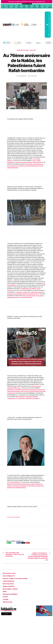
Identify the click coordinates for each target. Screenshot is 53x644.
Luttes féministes (10, 581)
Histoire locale (8, 602)
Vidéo (5, 592)
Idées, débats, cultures (12, 589)
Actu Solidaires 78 (10, 576)
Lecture (6, 597)
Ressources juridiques (11, 594)
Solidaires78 (23, 76)
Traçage (6, 600)
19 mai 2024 (34, 76)
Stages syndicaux (10, 587)
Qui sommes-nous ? (10, 574)
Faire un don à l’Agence (14, 516)
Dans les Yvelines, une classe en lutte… (18, 579)
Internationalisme (23, 50)
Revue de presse (9, 584)
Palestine (33, 50)
